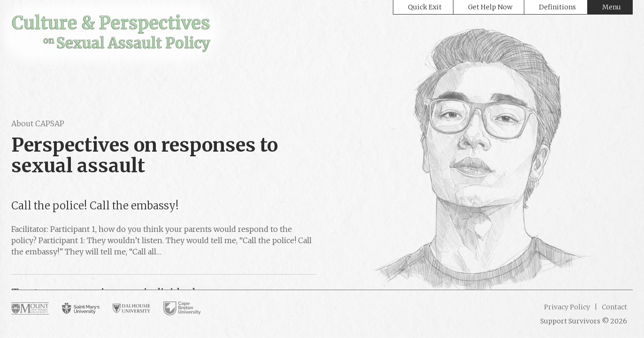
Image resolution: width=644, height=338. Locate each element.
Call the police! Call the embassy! (95, 206)
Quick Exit (425, 7)
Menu (612, 7)
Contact (614, 307)
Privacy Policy (567, 307)
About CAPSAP (38, 123)
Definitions (557, 7)
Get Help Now (490, 7)
